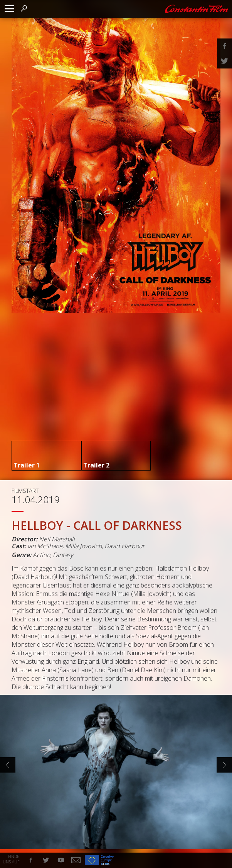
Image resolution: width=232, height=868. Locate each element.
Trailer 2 (96, 465)
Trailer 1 (27, 465)
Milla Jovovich (83, 546)
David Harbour (124, 546)
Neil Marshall (57, 539)
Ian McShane (45, 546)
